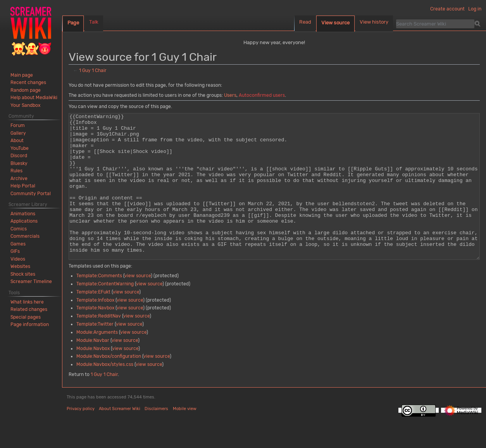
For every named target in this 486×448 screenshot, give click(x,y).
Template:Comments (99, 305)
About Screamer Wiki (120, 438)
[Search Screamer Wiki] (435, 24)
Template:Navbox (95, 337)
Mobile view (185, 438)
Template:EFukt (93, 321)
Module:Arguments (97, 361)
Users (230, 95)
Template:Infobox (95, 329)
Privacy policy (81, 438)
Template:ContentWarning (105, 313)
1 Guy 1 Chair (93, 70)
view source (138, 305)
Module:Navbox (93, 378)
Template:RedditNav (99, 345)
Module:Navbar (93, 369)
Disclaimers (156, 438)
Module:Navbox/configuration (109, 385)
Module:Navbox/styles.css (105, 393)
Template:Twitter (95, 353)
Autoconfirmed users (262, 95)
